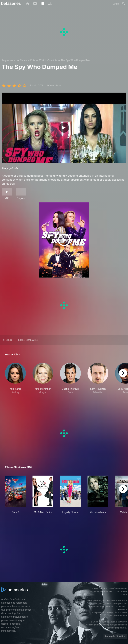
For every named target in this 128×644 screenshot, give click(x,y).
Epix (33, 60)
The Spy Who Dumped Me (75, 60)
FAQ (112, 591)
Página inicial (9, 60)
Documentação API (99, 591)
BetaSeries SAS (97, 606)
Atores (7, 340)
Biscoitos (111, 600)
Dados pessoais (119, 603)
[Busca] (124, 4)
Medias (110, 606)
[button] (15, 382)
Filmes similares (28, 340)
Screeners (120, 606)
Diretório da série (99, 588)
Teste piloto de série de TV (103, 613)
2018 (41, 60)
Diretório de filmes (118, 588)
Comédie (52, 60)
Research (122, 609)
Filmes (23, 60)
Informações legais (96, 600)
